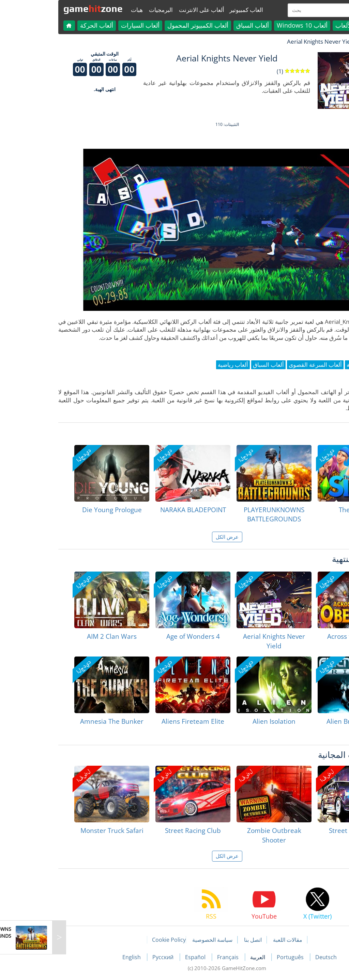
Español (143, 957)
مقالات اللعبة (235, 940)
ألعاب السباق (200, 25)
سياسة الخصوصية (160, 940)
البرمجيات (108, 10)
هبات (84, 10)
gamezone (41, 9)
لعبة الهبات (320, 41)
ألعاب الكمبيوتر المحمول (145, 25)
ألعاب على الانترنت (149, 10)
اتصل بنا (200, 940)
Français (176, 957)
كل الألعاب (296, 25)
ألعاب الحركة (44, 25)
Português (238, 957)
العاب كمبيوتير (194, 10)
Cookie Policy (116, 940)
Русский (111, 957)
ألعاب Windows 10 (250, 25)
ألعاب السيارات (88, 25)
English (80, 957)
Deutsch (274, 957)
